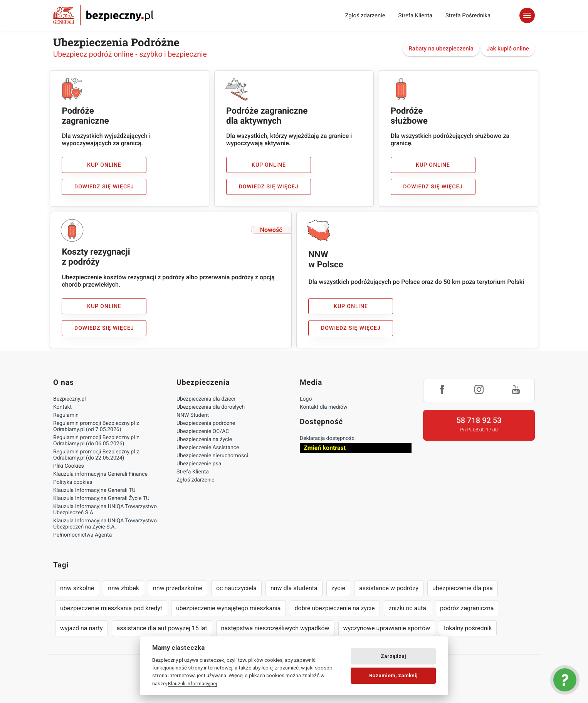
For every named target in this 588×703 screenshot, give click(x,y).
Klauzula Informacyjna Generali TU (94, 490)
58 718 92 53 (479, 420)
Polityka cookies (73, 482)
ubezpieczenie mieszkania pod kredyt (111, 608)
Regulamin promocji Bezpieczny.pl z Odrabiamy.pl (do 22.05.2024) (96, 455)
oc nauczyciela (236, 588)
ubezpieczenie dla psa (463, 588)
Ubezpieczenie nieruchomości (212, 456)
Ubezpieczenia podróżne (206, 423)
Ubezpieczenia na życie (204, 440)
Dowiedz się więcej (104, 187)
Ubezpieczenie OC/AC (203, 431)
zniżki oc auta (408, 608)
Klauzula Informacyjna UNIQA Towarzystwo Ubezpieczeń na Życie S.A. (105, 524)
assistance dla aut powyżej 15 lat (162, 628)
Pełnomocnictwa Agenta (82, 535)
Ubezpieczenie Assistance (208, 448)
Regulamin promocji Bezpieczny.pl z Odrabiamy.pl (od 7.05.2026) (96, 426)
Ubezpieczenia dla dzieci (206, 399)
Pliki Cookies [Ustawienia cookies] (69, 466)
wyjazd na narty (81, 628)
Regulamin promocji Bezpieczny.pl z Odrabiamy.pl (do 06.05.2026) (96, 441)
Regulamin (66, 415)
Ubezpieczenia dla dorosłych (211, 407)
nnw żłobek (123, 588)
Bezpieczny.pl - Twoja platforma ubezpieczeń (103, 15)
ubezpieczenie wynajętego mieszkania (228, 608)
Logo (306, 399)
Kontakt (62, 407)
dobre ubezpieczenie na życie (335, 608)
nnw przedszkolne (178, 588)
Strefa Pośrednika (468, 15)
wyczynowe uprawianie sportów (387, 628)
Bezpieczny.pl (70, 399)
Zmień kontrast (325, 448)
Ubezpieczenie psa (199, 464)
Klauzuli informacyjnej (192, 683)
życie (338, 588)
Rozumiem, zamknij (393, 675)
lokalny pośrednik (468, 628)
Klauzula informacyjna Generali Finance (100, 474)
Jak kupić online (508, 49)
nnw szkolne (77, 588)
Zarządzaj (393, 656)
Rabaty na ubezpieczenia (441, 49)
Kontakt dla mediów (324, 407)
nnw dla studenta (294, 588)
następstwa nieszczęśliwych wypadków (275, 628)
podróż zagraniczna (467, 608)
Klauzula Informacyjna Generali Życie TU (101, 498)
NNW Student (193, 415)
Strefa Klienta (416, 15)
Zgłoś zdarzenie (365, 15)
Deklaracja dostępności (328, 438)
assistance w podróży (389, 588)
